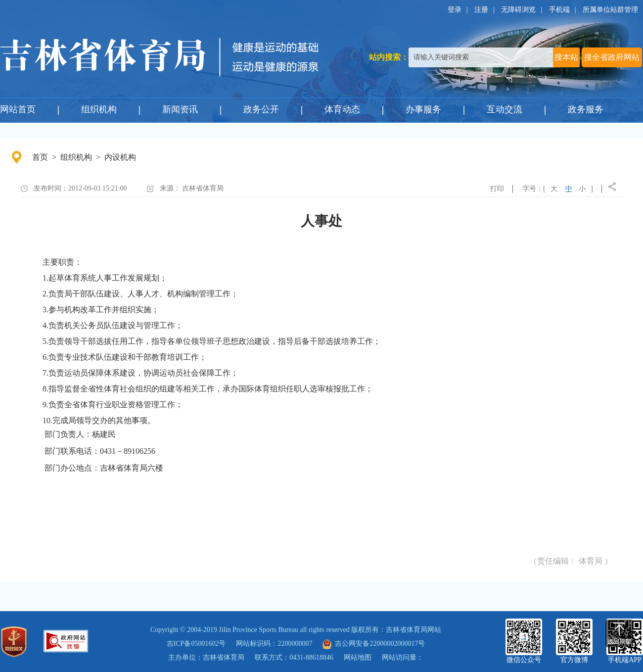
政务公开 (261, 109)
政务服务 (586, 109)
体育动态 (342, 109)
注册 (481, 10)
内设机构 (120, 157)
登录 (455, 10)
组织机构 (99, 109)
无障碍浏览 (518, 10)
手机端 (559, 10)
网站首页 (18, 109)
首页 (40, 157)
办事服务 (423, 109)
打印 (497, 189)
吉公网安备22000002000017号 (374, 644)
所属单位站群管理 (610, 10)
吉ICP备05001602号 (196, 644)
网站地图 (358, 657)
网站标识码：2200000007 (274, 644)
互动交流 (505, 109)
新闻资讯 (180, 109)
